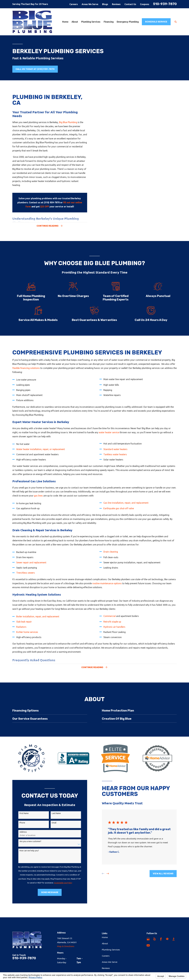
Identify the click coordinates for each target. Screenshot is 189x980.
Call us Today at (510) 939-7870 (35, 69)
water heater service (109, 436)
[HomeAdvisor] (167, 939)
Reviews (116, 4)
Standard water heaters (115, 453)
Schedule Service (156, 22)
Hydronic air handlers (114, 630)
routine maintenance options (107, 587)
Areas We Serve (90, 4)
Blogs (105, 4)
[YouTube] (148, 945)
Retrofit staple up (112, 625)
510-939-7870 (165, 4)
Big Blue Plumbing (68, 122)
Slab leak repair (24, 625)
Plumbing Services (111, 950)
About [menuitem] (75, 22)
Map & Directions (66, 946)
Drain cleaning (111, 555)
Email (51, 823)
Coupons (145, 4)
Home (105, 937)
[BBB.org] (174, 939)
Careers (74, 4)
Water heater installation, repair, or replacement (41, 453)
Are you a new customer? (27, 841)
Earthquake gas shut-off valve (119, 512)
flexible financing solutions (26, 372)
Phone (19, 823)
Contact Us (130, 4)
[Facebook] (161, 939)
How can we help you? (26, 851)
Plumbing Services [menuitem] (91, 22)
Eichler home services (27, 636)
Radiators (21, 630)
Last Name (53, 813)
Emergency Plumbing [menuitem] (128, 22)
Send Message (46, 892)
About (105, 943)
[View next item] (104, 874)
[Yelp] (154, 939)
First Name (21, 813)
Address (20, 832)
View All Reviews (160, 874)
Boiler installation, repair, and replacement (38, 620)
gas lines (38, 499)
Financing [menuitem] (109, 22)
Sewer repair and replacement (31, 566)
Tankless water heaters (115, 458)
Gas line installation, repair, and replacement (126, 506)
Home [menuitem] (65, 22)
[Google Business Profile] (148, 939)
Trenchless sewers (26, 576)
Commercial (110, 620)
